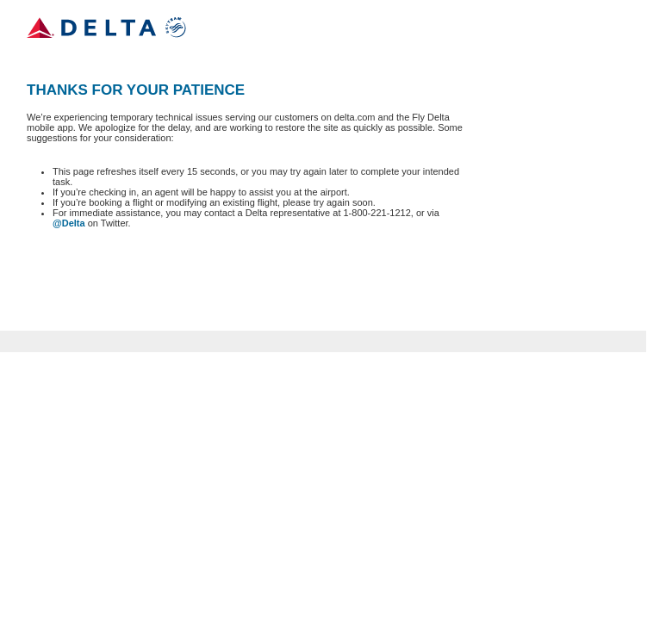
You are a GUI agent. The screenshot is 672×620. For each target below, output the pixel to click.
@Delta (69, 223)
